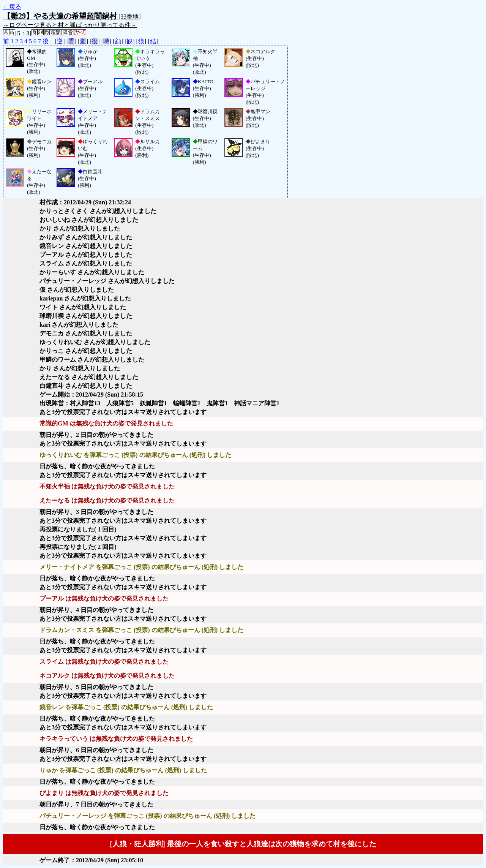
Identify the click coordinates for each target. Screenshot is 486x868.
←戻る (12, 7)
